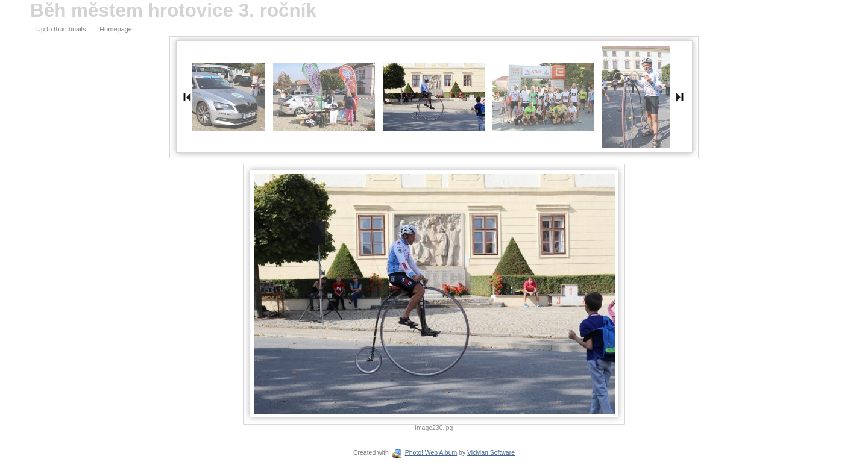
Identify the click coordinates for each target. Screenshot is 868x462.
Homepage (116, 29)
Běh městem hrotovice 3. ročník (173, 11)
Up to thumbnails (61, 29)
